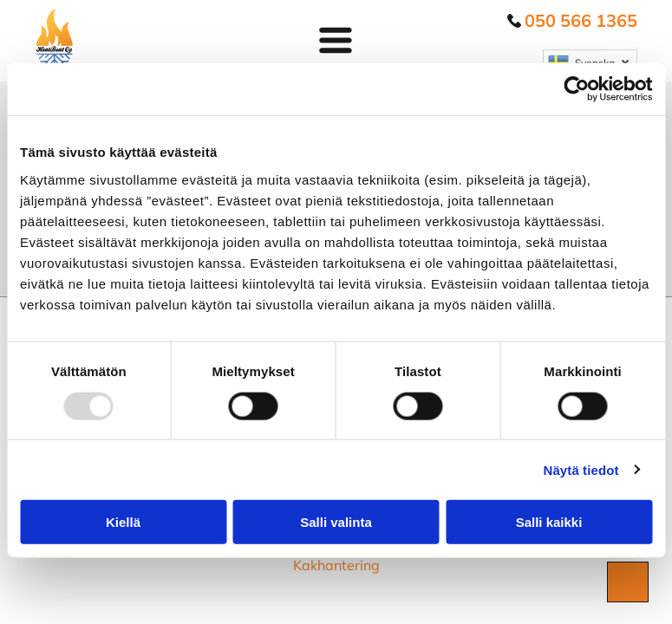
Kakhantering (336, 565)
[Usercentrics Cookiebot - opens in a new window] (576, 89)
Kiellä (123, 522)
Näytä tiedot (581, 469)
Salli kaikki (549, 522)
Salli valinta (336, 522)
